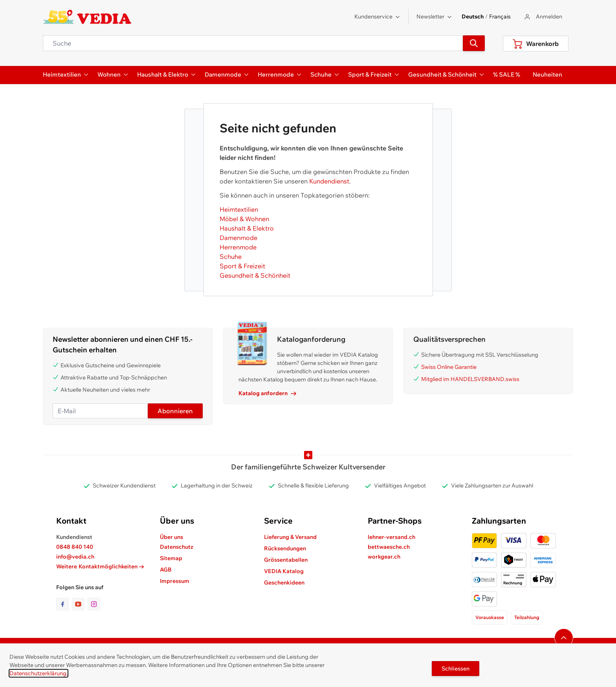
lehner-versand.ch (391, 537)
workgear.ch (384, 557)
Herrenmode (238, 247)
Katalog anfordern (267, 393)
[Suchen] (474, 43)
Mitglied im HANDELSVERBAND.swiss (470, 379)
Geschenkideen (284, 583)
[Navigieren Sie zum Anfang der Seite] (564, 638)
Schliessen (456, 669)
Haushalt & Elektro (247, 228)
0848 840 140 (75, 547)
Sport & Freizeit (242, 266)
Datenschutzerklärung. (38, 673)
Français (500, 16)
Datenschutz (177, 547)
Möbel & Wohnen (244, 219)
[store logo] (87, 17)
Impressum (175, 581)
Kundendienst (329, 181)
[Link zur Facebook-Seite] (64, 604)
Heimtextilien (239, 209)
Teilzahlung (527, 617)
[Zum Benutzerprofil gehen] (543, 17)
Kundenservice (377, 16)
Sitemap (171, 558)
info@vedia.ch (75, 557)
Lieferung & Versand (290, 537)
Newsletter (434, 16)
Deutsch (473, 16)
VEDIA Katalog (284, 571)
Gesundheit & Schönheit (255, 275)
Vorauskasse (490, 617)
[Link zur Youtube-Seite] (80, 604)
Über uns (171, 537)
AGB (166, 570)
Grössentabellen (286, 560)
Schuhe (231, 256)
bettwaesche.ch (389, 547)
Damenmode (238, 238)
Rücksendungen (285, 548)
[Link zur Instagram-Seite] (94, 604)
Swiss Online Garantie (449, 367)
